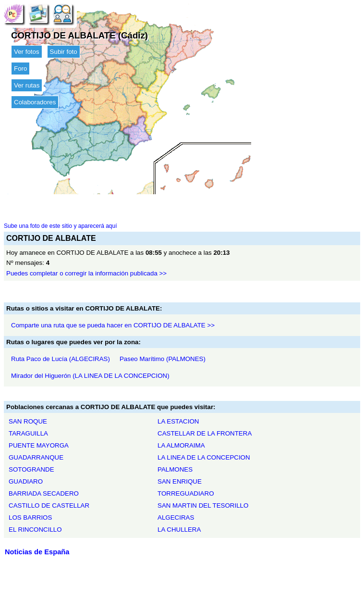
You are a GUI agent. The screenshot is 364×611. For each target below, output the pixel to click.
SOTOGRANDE (31, 469)
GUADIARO (26, 481)
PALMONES (175, 469)
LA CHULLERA (179, 530)
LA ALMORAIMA (181, 445)
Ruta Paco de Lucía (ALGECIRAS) (61, 359)
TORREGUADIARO (186, 493)
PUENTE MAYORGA (39, 445)
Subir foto (64, 52)
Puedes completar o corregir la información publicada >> (86, 273)
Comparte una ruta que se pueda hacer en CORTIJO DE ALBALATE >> (113, 325)
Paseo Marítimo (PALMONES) (163, 359)
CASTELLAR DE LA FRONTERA (205, 433)
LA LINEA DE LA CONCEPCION (204, 457)
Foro (20, 69)
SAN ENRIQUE (180, 481)
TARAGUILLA (28, 433)
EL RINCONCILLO (35, 530)
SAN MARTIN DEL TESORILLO (203, 505)
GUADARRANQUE (36, 457)
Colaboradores (35, 102)
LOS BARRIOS (30, 517)
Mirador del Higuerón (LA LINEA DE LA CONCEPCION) (90, 376)
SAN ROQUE (28, 421)
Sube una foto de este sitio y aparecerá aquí (61, 226)
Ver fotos (27, 52)
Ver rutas (27, 85)
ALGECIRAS (176, 517)
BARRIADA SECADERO (44, 493)
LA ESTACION (178, 421)
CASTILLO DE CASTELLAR (49, 505)
